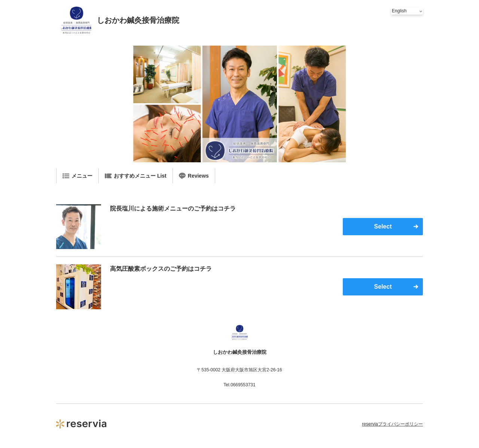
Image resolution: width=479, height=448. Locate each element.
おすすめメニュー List (136, 176)
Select (383, 226)
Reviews (194, 176)
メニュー (77, 176)
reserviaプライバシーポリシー (392, 424)
